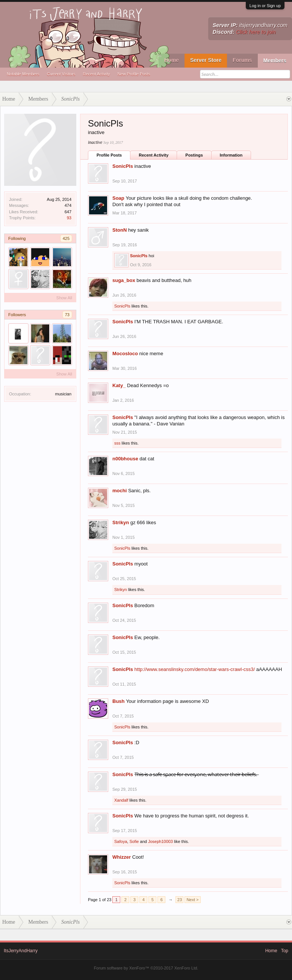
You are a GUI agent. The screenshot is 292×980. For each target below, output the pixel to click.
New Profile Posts (134, 74)
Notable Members (23, 74)
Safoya (121, 841)
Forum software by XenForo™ (146, 968)
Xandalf (121, 800)
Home (172, 60)
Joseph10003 (160, 841)
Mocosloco (125, 354)
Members (275, 60)
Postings (194, 155)
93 (69, 218)
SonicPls (123, 166)
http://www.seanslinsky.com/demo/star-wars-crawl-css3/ (195, 669)
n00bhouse (125, 459)
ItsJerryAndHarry (21, 951)
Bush (119, 701)
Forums (242, 60)
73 (67, 315)
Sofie (134, 841)
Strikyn (121, 522)
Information (231, 155)
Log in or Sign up (265, 6)
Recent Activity (96, 74)
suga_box (124, 280)
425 (66, 238)
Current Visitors (61, 74)
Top (285, 951)
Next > (192, 900)
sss (117, 443)
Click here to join (256, 32)
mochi (120, 491)
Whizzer (122, 857)
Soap (118, 198)
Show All (64, 298)
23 (180, 900)
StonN (120, 230)
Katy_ (119, 385)
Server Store (206, 60)
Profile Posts (109, 155)
